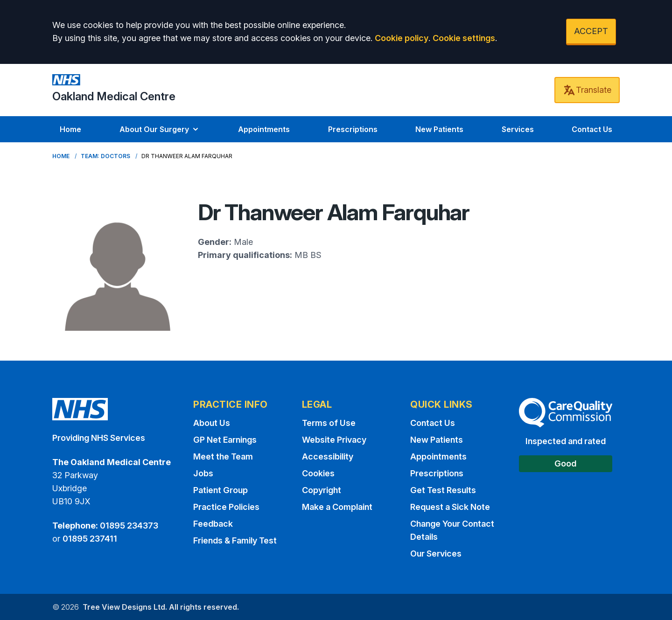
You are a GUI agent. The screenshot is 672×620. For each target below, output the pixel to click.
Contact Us (592, 129)
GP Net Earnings (225, 440)
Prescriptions (353, 129)
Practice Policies (226, 507)
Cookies (318, 473)
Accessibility (328, 456)
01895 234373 (129, 526)
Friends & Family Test (235, 540)
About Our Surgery (160, 129)
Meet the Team (223, 456)
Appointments (264, 129)
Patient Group (220, 490)
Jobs (203, 473)
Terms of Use (329, 423)
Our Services (436, 554)
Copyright (322, 490)
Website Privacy (334, 440)
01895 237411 (90, 539)
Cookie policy (402, 38)
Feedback (213, 524)
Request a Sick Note (450, 507)
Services (518, 129)
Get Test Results (443, 490)
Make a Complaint (337, 507)
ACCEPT (591, 31)
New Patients (439, 129)
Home (70, 129)
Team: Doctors (105, 156)
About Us (212, 423)
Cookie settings (464, 38)
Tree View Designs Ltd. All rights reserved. (161, 607)
